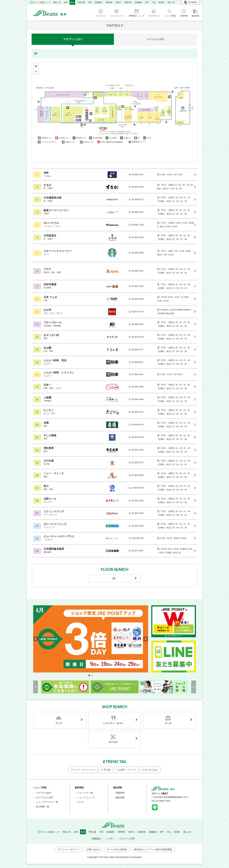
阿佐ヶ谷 (57, 2)
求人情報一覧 (42, 807)
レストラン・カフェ (113, 723)
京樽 (46, 423)
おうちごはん (151, 770)
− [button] (36, 72)
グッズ (168, 723)
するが (47, 185)
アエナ (47, 269)
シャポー (110, 839)
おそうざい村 (51, 335)
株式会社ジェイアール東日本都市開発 (153, 849)
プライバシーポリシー (68, 849)
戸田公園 (81, 2)
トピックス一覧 (85, 793)
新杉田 (161, 2)
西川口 (118, 2)
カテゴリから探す (45, 797)
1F (114, 578)
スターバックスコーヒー (58, 251)
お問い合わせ (93, 849)
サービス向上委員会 (117, 849)
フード (59, 723)
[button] (89, 675)
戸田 (90, 2)
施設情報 (120, 797)
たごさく (49, 410)
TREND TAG (116, 762)
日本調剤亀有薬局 (54, 549)
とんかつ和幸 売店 (55, 360)
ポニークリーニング (55, 524)
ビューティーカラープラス (59, 536)
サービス (113, 742)
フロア (73, 39)
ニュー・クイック (54, 473)
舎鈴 (46, 173)
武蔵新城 (138, 2)
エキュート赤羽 (127, 839)
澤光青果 (49, 448)
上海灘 (47, 398)
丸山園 (47, 348)
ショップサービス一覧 (47, 802)
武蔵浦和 (98, 2)
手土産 (107, 770)
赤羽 (66, 2)
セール (81, 802)
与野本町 (109, 2)
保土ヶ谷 (171, 2)
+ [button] (36, 67)
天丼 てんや (50, 297)
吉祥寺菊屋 (50, 284)
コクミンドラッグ (54, 511)
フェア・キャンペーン (84, 770)
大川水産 (49, 461)
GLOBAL (193, 2)
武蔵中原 (128, 2)
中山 (154, 2)
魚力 (46, 486)
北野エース (50, 499)
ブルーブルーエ (53, 322)
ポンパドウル (51, 223)
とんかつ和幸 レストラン (59, 373)
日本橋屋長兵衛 (53, 198)
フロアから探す (44, 793)
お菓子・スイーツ (128, 770)
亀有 (72, 2)
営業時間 (120, 793)
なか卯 (47, 310)
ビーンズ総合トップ (42, 2)
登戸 (147, 2)
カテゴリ (156, 39)
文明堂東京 (50, 236)
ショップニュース (86, 797)
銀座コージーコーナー (56, 210)
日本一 (47, 385)
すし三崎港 (50, 435)
